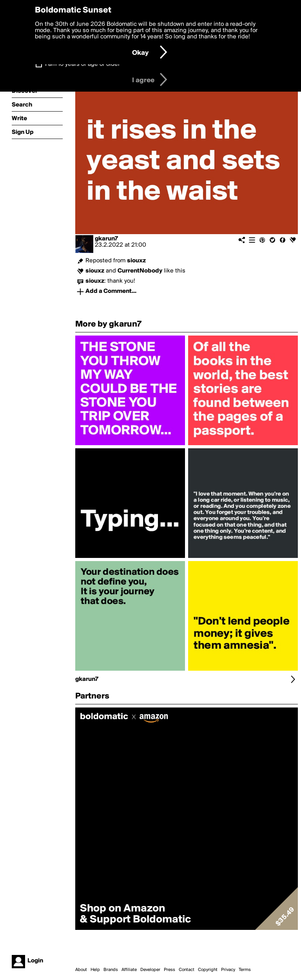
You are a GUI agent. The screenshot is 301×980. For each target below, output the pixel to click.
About (81, 970)
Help (95, 970)
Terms (245, 970)
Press (170, 970)
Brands (111, 970)
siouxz (136, 261)
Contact (187, 970)
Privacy (228, 970)
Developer (150, 970)
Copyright (208, 970)
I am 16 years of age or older (83, 64)
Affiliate (129, 970)
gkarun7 (106, 239)
